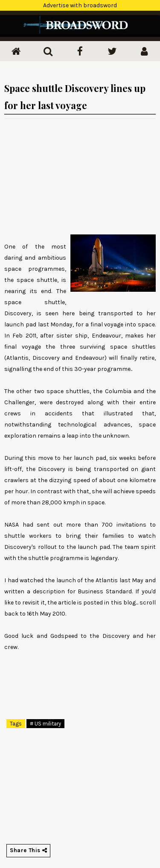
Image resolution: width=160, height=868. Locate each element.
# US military (45, 724)
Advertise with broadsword (80, 5)
